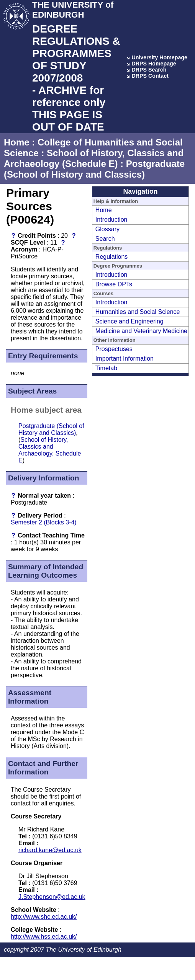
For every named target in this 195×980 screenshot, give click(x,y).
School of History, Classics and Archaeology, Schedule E (50, 450)
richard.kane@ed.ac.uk (50, 850)
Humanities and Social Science (138, 312)
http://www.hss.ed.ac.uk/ (44, 937)
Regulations (112, 257)
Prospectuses (114, 349)
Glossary (107, 229)
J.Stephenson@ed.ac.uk (52, 897)
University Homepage (159, 57)
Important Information (125, 359)
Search (105, 239)
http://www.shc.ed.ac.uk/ (44, 917)
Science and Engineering (129, 321)
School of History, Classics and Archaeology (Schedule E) (94, 158)
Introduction (111, 220)
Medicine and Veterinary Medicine (141, 331)
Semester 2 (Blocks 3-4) (44, 522)
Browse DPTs (114, 284)
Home (17, 142)
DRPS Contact (150, 76)
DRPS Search (149, 70)
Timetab (106, 368)
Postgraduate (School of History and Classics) (94, 169)
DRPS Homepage (154, 64)
